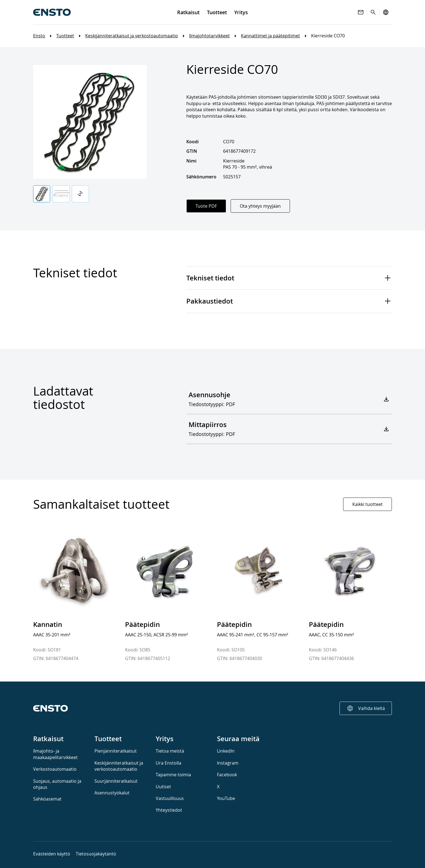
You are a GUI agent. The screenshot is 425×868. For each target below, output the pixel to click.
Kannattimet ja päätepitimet (270, 36)
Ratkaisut (48, 739)
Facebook (227, 775)
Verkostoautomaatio (55, 769)
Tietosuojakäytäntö (96, 854)
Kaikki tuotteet (367, 504)
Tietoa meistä (170, 751)
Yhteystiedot (169, 810)
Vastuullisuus (170, 798)
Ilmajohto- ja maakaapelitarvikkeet (55, 754)
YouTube (226, 798)
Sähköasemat (47, 799)
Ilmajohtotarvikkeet (209, 36)
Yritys (165, 739)
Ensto (39, 36)
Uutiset (163, 787)
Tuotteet (65, 36)
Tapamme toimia (173, 775)
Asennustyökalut (112, 793)
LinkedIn (226, 751)
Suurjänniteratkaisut (116, 781)
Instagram (228, 763)
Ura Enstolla (168, 763)
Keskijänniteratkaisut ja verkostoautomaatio (132, 36)
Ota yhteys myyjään (260, 206)
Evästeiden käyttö (52, 854)
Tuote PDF (206, 206)
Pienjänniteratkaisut (116, 751)
